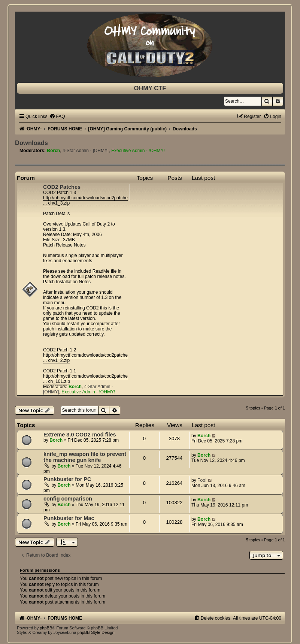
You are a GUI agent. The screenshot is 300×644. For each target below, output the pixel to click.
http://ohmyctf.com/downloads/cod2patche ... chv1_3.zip (85, 200)
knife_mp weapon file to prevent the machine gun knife (85, 457)
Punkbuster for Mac (69, 518)
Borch (53, 151)
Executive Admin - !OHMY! (138, 151)
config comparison (68, 499)
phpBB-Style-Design (96, 632)
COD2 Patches (62, 187)
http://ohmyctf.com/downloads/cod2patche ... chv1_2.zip (85, 358)
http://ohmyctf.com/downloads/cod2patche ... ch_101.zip (85, 379)
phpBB (46, 628)
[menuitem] (57, 117)
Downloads (31, 143)
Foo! (202, 480)
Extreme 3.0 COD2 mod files (80, 435)
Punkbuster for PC (67, 479)
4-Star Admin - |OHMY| (86, 151)
